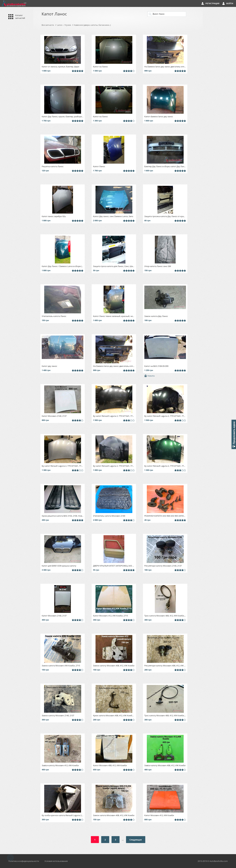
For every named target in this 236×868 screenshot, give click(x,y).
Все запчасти (48, 25)
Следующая (136, 840)
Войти (230, 3)
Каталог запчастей (20, 17)
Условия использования (56, 861)
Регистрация (212, 3)
